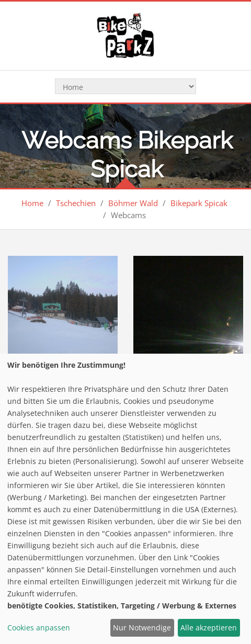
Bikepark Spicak (199, 203)
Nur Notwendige (142, 628)
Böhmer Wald (133, 203)
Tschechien (76, 203)
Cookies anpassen (39, 628)
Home (32, 203)
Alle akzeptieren (209, 628)
